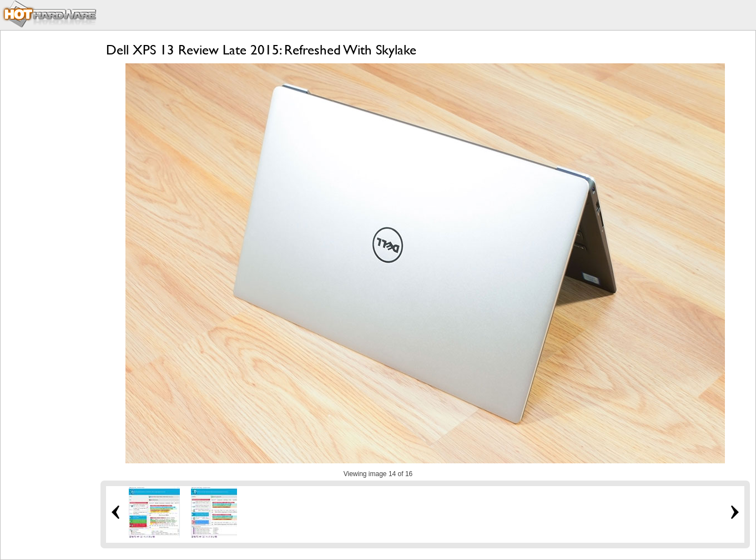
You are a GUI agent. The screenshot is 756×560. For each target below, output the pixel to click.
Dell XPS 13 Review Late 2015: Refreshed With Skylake (261, 50)
